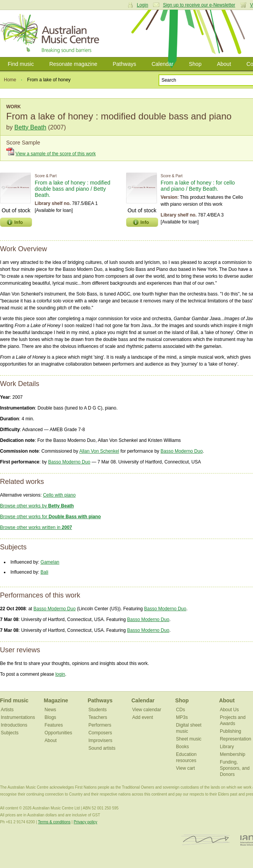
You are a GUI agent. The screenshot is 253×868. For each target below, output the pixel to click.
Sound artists (102, 748)
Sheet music (189, 739)
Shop (195, 64)
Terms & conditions (54, 822)
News (51, 710)
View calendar (147, 710)
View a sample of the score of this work (56, 154)
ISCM (206, 840)
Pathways (124, 64)
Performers (100, 725)
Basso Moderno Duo (181, 451)
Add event (143, 717)
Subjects (10, 733)
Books (182, 747)
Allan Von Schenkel (99, 451)
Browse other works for (50, 517)
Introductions (14, 725)
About (224, 64)
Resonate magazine (73, 64)
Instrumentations (18, 717)
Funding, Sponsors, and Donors (235, 768)
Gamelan (50, 562)
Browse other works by (37, 506)
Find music (21, 64)
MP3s (182, 717)
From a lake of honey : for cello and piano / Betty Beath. (198, 186)
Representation (235, 739)
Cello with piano (59, 495)
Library (227, 747)
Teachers (98, 717)
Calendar (163, 64)
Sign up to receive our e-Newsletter (199, 5)
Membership (233, 754)
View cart (185, 768)
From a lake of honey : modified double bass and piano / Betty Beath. (73, 189)
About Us (229, 710)
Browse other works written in (36, 527)
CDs (180, 710)
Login (143, 5)
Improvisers (100, 740)
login (60, 674)
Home (10, 80)
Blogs (51, 717)
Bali (44, 572)
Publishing (230, 731)
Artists (7, 710)
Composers (100, 733)
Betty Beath (30, 127)
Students (97, 710)
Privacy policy (85, 822)
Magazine (56, 700)
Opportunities (58, 733)
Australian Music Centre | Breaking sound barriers (51, 34)
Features (54, 725)
